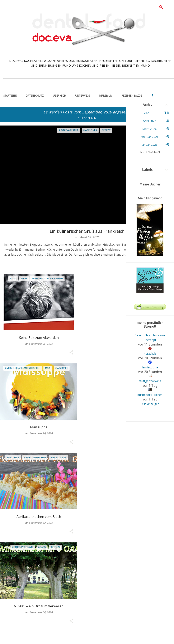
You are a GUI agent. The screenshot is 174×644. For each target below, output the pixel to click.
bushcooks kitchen (150, 395)
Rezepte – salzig (132, 96)
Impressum (106, 96)
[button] (71, 353)
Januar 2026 (149, 145)
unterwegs (83, 96)
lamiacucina (150, 367)
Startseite (10, 96)
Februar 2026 (150, 137)
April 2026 (150, 121)
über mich (59, 96)
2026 (147, 113)
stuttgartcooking (150, 381)
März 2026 (149, 129)
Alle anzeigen (87, 118)
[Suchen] (161, 7)
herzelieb (150, 354)
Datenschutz (35, 96)
